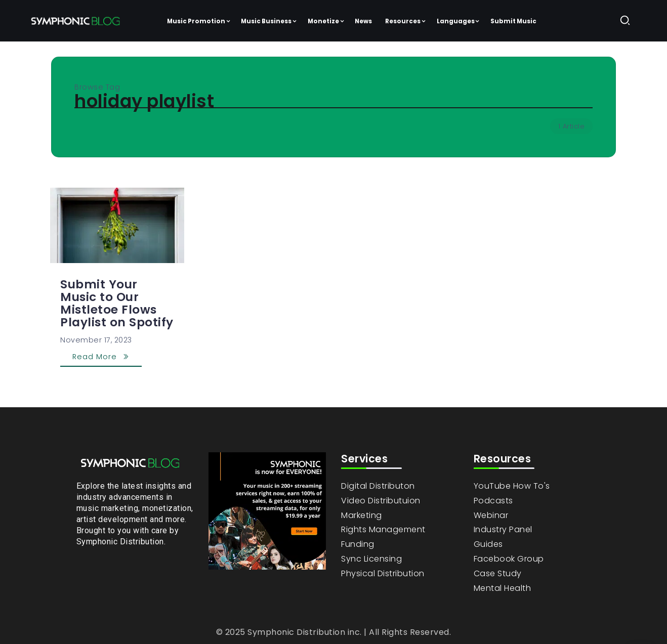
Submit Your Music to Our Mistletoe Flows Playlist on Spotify (117, 303)
